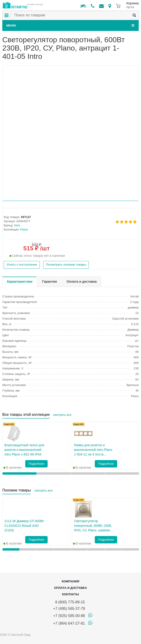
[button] (70, 201)
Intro (17, 225)
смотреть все (62, 415)
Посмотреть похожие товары (66, 265)
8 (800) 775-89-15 (69, 602)
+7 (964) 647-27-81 (69, 623)
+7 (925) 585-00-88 (69, 616)
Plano (24, 229)
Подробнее (36, 464)
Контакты (71, 594)
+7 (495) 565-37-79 (69, 609)
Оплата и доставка (70, 588)
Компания (70, 581)
